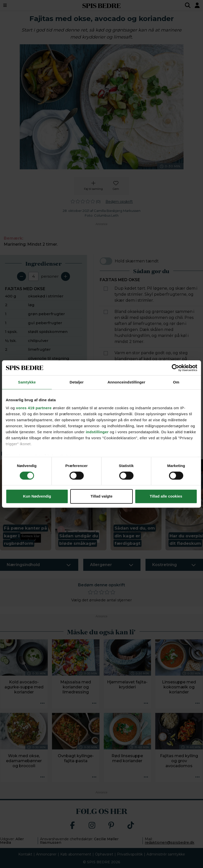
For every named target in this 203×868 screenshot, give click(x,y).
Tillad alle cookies (166, 496)
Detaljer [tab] (77, 382)
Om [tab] (176, 382)
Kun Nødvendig (37, 496)
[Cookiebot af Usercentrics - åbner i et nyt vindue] (175, 368)
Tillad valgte (101, 496)
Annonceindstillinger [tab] (126, 382)
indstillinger (97, 432)
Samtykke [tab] (27, 382)
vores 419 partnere (34, 408)
